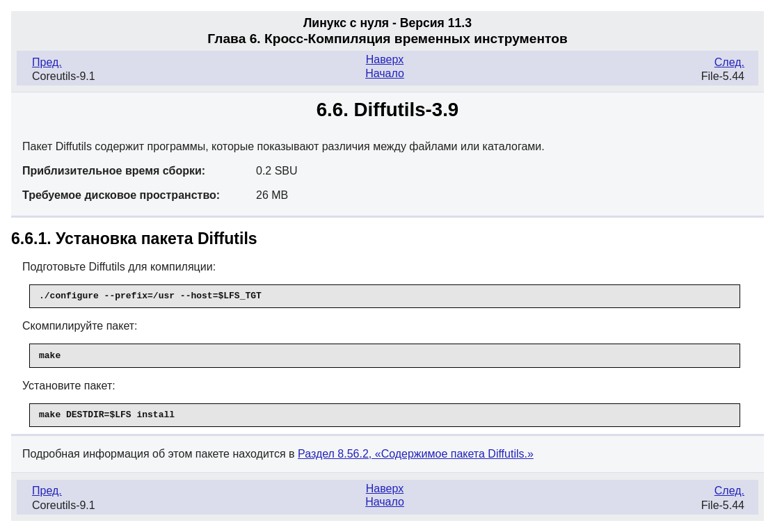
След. (729, 62)
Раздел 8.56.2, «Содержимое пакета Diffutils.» (416, 454)
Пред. (47, 62)
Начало (385, 73)
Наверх (385, 59)
